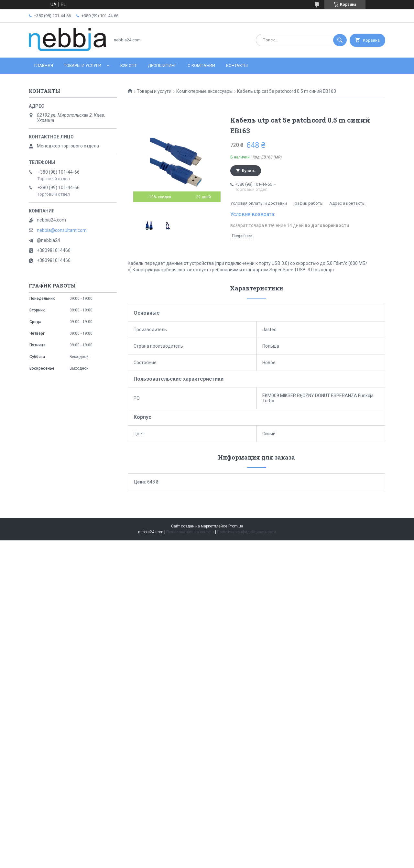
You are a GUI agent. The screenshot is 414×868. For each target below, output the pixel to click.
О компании (201, 65)
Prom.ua (236, 526)
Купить (249, 171)
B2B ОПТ (129, 65)
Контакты (237, 65)
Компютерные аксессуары (204, 91)
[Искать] (340, 40)
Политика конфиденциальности (246, 532)
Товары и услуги (83, 65)
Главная (44, 65)
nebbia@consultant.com (62, 230)
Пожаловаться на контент (190, 532)
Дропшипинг (162, 65)
